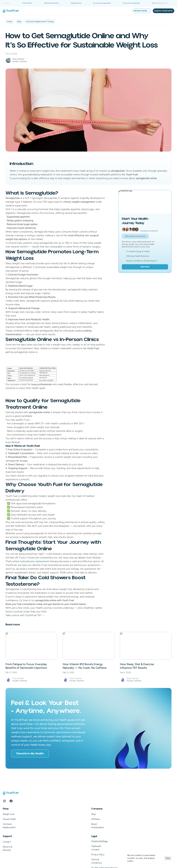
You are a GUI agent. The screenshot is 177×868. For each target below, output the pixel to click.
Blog (54, 805)
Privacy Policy (140, 818)
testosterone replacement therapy (39, 561)
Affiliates (56, 810)
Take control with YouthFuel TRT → (25, 615)
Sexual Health (18, 810)
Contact (96, 805)
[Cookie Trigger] (141, 804)
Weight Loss (17, 805)
